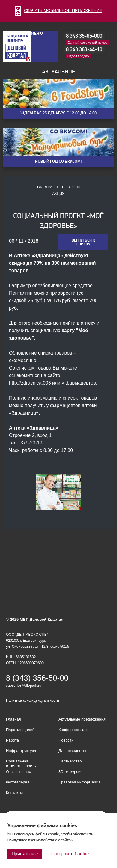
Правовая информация (79, 782)
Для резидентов (73, 751)
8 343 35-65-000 (84, 36)
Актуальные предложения (82, 719)
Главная (45, 187)
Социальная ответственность (21, 764)
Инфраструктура (21, 751)
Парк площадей (20, 730)
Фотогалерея (18, 782)
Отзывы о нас (18, 772)
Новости (71, 187)
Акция (58, 194)
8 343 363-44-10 (84, 50)
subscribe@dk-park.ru (24, 685)
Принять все (25, 854)
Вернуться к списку (83, 242)
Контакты (14, 793)
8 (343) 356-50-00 (37, 678)
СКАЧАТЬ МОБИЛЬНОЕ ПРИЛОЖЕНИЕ (58, 10)
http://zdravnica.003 (30, 383)
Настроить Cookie (70, 854)
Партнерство (70, 761)
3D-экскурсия (70, 772)
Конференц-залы (74, 730)
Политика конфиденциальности (33, 700)
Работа (12, 740)
